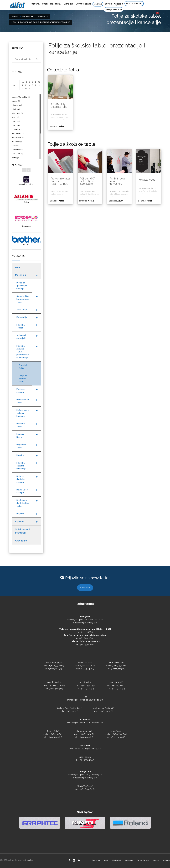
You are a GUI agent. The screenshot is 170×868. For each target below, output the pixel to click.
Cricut (15, 117)
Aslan (15, 101)
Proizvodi (28, 17)
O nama (167, 860)
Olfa (14, 158)
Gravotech (17, 138)
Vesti (106, 860)
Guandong (17, 142)
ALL (15, 85)
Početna (96, 860)
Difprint (16, 125)
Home (15, 17)
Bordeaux (17, 105)
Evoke (30, 860)
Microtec (16, 150)
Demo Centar (143, 860)
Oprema (129, 860)
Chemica (16, 113)
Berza (156, 860)
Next (28, 170)
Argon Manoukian (20, 97)
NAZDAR (16, 154)
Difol (14, 121)
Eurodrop (16, 129)
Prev (24, 170)
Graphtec (16, 133)
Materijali (44, 17)
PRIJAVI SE (85, 588)
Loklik (15, 146)
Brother (16, 109)
